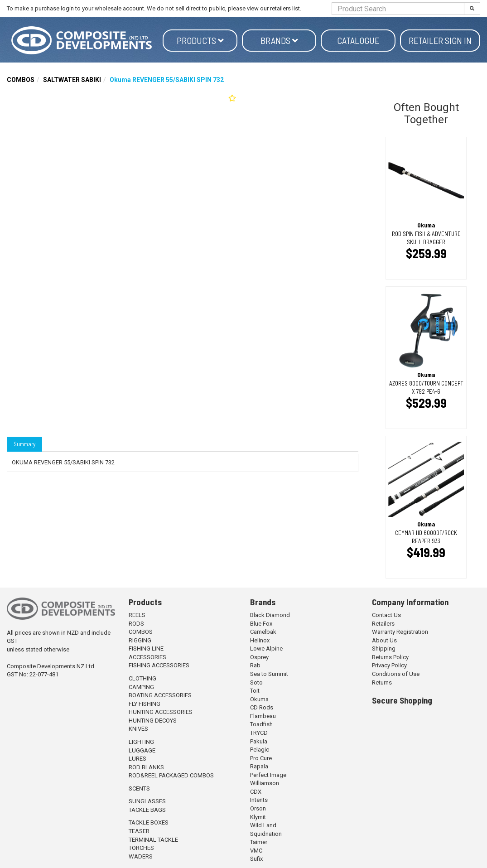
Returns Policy (390, 657)
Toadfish (261, 724)
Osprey (259, 657)
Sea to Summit (269, 674)
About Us (384, 640)
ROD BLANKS (146, 767)
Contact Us (386, 615)
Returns (382, 682)
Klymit (258, 817)
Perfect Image (268, 775)
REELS (137, 615)
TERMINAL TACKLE (153, 840)
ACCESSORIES (147, 657)
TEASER (139, 831)
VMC (256, 851)
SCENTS (139, 788)
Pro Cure (261, 758)
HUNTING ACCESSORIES (161, 712)
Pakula (259, 741)
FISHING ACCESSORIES (159, 665)
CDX (256, 792)
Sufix (256, 859)
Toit (255, 691)
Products (200, 40)
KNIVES (138, 729)
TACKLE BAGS (147, 810)
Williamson (265, 783)
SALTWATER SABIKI (72, 80)
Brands (279, 40)
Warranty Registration (400, 632)
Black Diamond (270, 615)
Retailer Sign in (440, 40)
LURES (137, 759)
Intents (259, 800)
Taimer (259, 842)
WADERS (141, 856)
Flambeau (263, 716)
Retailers (383, 624)
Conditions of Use (396, 674)
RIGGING (140, 640)
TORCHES (141, 848)
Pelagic (260, 750)
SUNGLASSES (147, 801)
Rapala (259, 766)
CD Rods (262, 707)
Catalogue (358, 40)
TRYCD (259, 733)
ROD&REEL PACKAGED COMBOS (171, 775)
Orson (258, 808)
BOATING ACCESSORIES (160, 695)
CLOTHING (142, 678)
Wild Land (263, 825)
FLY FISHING (145, 704)
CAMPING (141, 687)
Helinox (260, 640)
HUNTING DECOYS (153, 721)
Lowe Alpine (266, 649)
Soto (256, 682)
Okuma (259, 699)
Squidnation (266, 834)
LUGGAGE (142, 750)
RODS (136, 624)
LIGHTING (141, 742)
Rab (255, 665)
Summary (24, 444)
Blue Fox (261, 624)
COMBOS (21, 80)
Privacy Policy (389, 665)
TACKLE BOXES (149, 822)
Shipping (384, 649)
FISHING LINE (146, 649)
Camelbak (263, 632)
